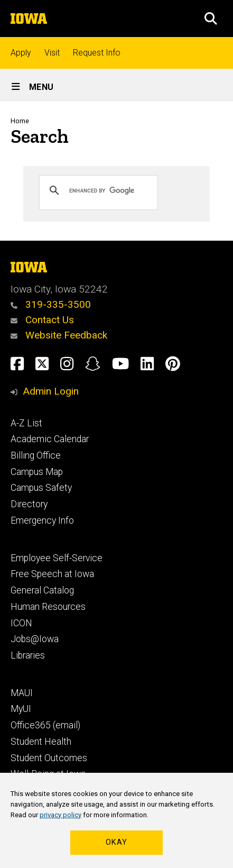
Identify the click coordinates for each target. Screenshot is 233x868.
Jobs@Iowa (35, 639)
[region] (116, 820)
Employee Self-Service (57, 558)
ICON (21, 623)
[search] (109, 190)
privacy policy (60, 815)
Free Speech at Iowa (52, 574)
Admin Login (51, 391)
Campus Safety (41, 488)
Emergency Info (42, 520)
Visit (52, 53)
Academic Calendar (50, 439)
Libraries (28, 655)
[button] (211, 19)
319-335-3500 (51, 304)
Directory (29, 504)
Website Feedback (59, 335)
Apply (21, 53)
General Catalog (42, 590)
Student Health (41, 742)
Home (20, 121)
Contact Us (42, 320)
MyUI (21, 709)
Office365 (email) (45, 725)
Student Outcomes (49, 758)
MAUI (22, 693)
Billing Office (36, 455)
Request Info (97, 53)
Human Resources (48, 607)
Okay (116, 842)
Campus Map (37, 472)
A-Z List (26, 423)
